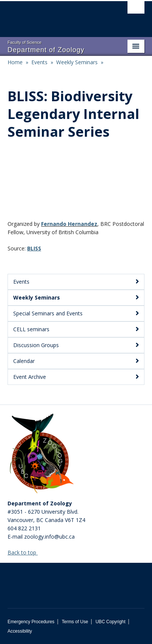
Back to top (25, 552)
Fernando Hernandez (69, 224)
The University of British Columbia (55, 15)
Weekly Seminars (77, 62)
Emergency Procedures (31, 622)
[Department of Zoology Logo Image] (41, 454)
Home (15, 62)
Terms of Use (75, 622)
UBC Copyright (110, 622)
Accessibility (20, 631)
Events (39, 62)
